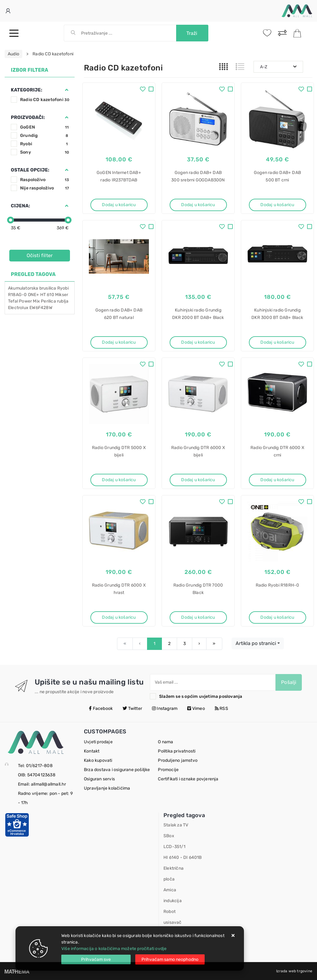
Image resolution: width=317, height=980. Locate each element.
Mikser (62, 295)
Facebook (101, 708)
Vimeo (196, 708)
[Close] (96, 959)
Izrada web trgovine (294, 971)
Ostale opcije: (30, 170)
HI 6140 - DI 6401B (183, 857)
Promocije (168, 770)
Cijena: (20, 206)
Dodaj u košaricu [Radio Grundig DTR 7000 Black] (198, 617)
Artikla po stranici (256, 643)
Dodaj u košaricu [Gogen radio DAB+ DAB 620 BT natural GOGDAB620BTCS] (119, 342)
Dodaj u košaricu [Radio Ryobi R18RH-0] (277, 617)
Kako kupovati (98, 760)
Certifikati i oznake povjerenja (188, 779)
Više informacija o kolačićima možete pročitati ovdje (114, 949)
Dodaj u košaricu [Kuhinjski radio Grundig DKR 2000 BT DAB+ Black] (198, 342)
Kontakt (92, 751)
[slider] (11, 220)
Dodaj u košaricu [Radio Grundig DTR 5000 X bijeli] (119, 480)
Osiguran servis (99, 779)
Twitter (132, 708)
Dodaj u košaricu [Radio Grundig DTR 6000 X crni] (277, 480)
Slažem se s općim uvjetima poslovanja (201, 696)
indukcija (173, 901)
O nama (165, 742)
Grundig (45, 136)
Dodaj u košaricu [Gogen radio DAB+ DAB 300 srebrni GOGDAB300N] (198, 205)
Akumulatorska (23, 288)
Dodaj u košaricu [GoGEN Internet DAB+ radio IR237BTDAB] (119, 205)
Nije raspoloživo (45, 188)
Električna (174, 868)
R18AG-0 (17, 295)
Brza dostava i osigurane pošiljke (117, 770)
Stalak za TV (176, 825)
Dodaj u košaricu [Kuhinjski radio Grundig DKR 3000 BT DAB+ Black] (277, 342)
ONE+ (34, 295)
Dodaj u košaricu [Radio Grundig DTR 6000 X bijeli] (198, 480)
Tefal (13, 301)
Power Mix (29, 301)
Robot (169, 912)
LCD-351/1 (174, 847)
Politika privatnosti (177, 751)
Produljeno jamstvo (178, 760)
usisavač (173, 922)
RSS (221, 708)
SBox (169, 836)
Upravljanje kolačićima (107, 788)
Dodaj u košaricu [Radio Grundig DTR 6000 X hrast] (119, 617)
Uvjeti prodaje (98, 742)
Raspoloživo (45, 180)
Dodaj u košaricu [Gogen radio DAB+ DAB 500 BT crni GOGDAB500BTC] (277, 205)
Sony (45, 152)
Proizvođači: (28, 117)
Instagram (165, 708)
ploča (169, 879)
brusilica (48, 288)
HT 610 (47, 295)
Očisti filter (40, 255)
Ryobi (45, 144)
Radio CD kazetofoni (45, 100)
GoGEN (45, 127)
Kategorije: (26, 90)
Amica (170, 890)
